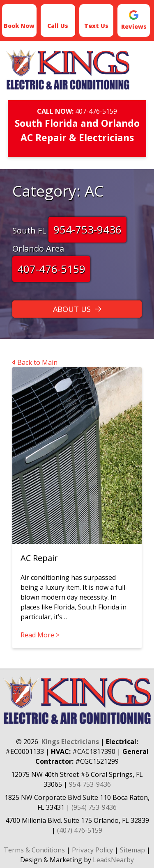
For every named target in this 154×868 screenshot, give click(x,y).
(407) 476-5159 (80, 830)
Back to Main (35, 362)
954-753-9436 (87, 229)
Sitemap (132, 850)
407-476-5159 (96, 111)
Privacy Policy (92, 850)
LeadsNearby (113, 860)
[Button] (77, 309)
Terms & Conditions (34, 850)
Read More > (40, 635)
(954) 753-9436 (94, 807)
